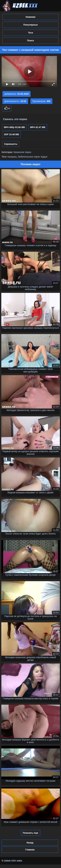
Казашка (12, 157)
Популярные (30, 25)
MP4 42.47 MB (38, 127)
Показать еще (30, 833)
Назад (30, 843)
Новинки (31, 17)
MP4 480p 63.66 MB (14, 127)
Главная (30, 850)
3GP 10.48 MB (11, 134)
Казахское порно (22, 152)
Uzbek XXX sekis (13, 861)
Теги (30, 33)
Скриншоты (11, 144)
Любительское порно (29, 157)
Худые (44, 157)
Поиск (30, 41)
